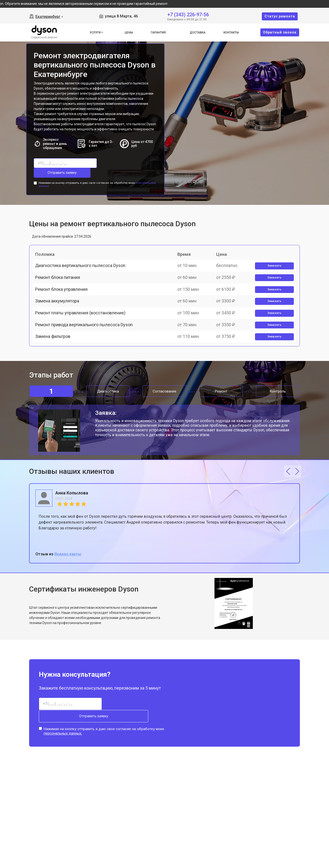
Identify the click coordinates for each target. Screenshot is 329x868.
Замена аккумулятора (60, 312)
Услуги (95, 33)
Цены (129, 33)
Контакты (231, 33)
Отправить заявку (121, 163)
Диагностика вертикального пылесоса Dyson (83, 262)
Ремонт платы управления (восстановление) (83, 329)
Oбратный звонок (280, 32)
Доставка (198, 33)
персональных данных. (63, 738)
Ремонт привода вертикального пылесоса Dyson (86, 346)
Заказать (272, 262)
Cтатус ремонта (280, 16)
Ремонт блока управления (64, 295)
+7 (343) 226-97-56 (188, 14)
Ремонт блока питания (60, 279)
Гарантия (158, 33)
